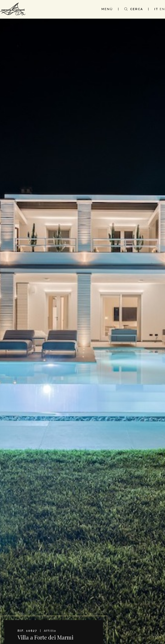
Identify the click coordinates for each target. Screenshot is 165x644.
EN (162, 9)
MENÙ (107, 9)
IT (156, 9)
